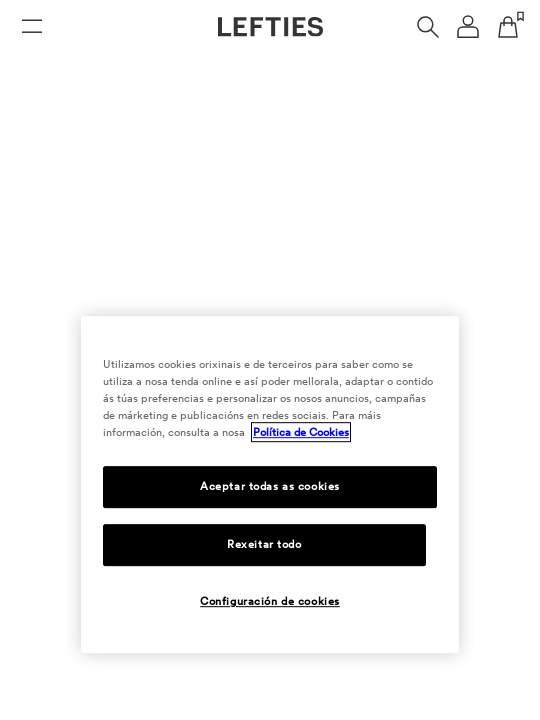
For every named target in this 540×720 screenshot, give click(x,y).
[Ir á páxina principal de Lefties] (270, 27)
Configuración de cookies (270, 601)
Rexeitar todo (264, 544)
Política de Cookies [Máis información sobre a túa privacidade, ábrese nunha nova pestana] (301, 432)
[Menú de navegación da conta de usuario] (468, 27)
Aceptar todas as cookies (270, 486)
